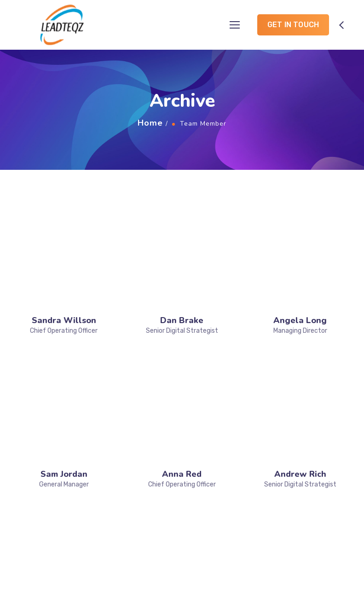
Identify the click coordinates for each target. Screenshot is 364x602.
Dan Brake (182, 228)
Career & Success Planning (218, 531)
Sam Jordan (64, 290)
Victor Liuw (182, 352)
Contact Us (117, 496)
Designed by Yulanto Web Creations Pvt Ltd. (273, 583)
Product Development (225, 456)
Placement (207, 443)
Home (150, 123)
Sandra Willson (64, 228)
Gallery (109, 482)
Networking (208, 511)
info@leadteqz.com (322, 533)
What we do (117, 469)
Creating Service (217, 497)
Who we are (117, 455)
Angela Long (300, 228)
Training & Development (211, 477)
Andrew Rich (300, 290)
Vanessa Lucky (64, 352)
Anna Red (182, 290)
